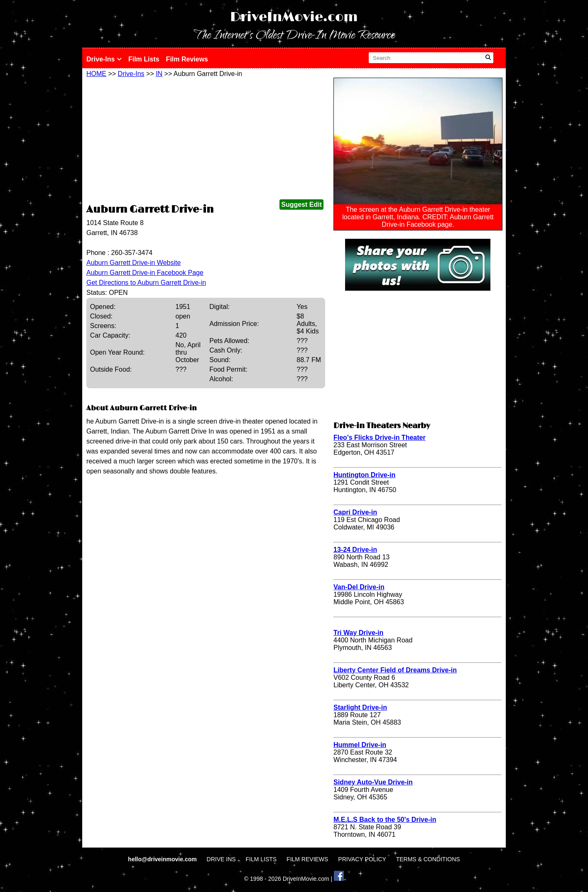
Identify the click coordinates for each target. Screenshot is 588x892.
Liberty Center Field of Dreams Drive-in (395, 670)
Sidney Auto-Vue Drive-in (373, 782)
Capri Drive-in (355, 512)
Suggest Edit (301, 205)
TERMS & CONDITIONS (428, 859)
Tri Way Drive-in (358, 633)
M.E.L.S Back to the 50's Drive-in (385, 820)
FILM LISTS (261, 859)
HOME (96, 74)
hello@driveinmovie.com (163, 859)
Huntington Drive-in (364, 475)
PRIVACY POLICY (362, 859)
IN (159, 74)
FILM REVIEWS (307, 859)
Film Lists (144, 59)
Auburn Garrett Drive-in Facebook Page (145, 273)
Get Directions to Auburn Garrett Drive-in (146, 283)
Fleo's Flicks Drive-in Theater (380, 437)
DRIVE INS (221, 859)
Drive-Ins (104, 59)
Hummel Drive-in (360, 745)
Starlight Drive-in (360, 707)
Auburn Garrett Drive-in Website (134, 263)
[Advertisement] (206, 140)
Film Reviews (187, 59)
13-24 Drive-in (355, 550)
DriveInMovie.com (294, 17)
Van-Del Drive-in (359, 587)
